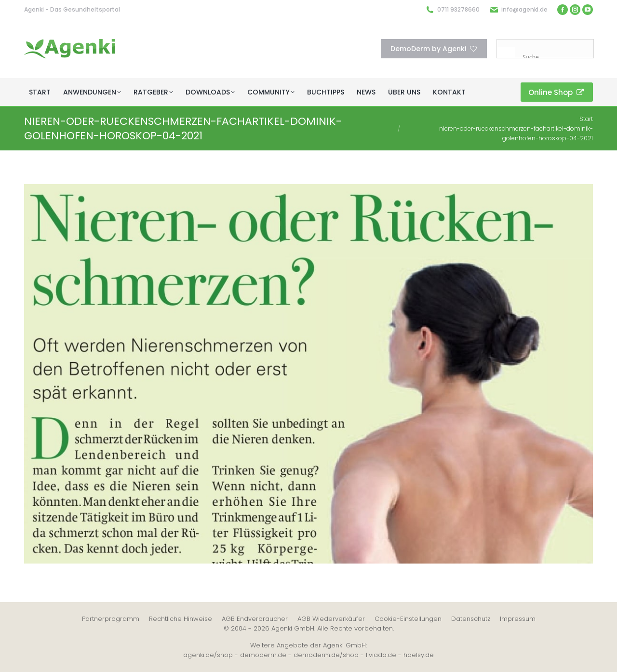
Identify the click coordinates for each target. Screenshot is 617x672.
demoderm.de (263, 655)
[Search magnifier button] (506, 49)
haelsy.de (419, 655)
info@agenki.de (524, 9)
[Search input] (557, 57)
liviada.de (381, 655)
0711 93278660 (458, 9)
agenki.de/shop (208, 655)
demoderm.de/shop (326, 655)
